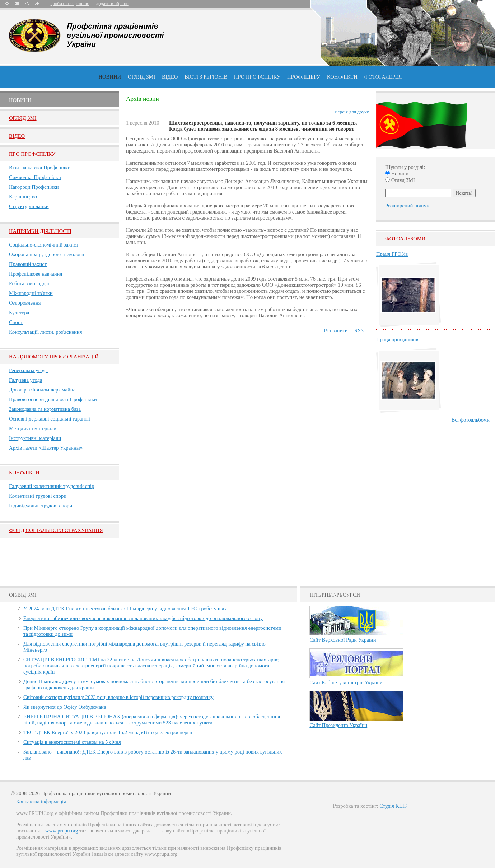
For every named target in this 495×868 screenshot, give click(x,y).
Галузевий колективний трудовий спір (52, 486)
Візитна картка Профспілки (40, 168)
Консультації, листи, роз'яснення (45, 332)
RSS (359, 330)
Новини (110, 77)
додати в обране (112, 3)
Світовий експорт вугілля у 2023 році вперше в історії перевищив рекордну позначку (118, 697)
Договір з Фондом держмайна (42, 390)
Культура (19, 313)
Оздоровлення (25, 303)
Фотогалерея (383, 77)
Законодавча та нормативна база (45, 409)
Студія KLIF (393, 806)
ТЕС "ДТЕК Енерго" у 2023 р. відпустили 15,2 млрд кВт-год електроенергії (108, 732)
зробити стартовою (70, 3)
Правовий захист (28, 264)
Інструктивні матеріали (35, 438)
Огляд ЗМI (23, 118)
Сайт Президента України (338, 725)
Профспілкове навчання (36, 274)
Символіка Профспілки (35, 177)
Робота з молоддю (29, 283)
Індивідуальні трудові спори (41, 506)
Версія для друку (352, 112)
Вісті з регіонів (206, 77)
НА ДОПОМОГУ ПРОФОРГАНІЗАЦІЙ (54, 357)
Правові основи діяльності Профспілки (53, 399)
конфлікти (342, 77)
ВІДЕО (170, 77)
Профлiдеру (304, 77)
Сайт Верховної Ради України (343, 640)
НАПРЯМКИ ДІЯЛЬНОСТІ (40, 231)
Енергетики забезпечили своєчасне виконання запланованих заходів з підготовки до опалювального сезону (143, 618)
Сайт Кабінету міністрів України (346, 682)
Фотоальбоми (405, 239)
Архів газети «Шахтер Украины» (46, 448)
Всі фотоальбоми (471, 420)
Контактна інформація (41, 802)
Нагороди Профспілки (34, 187)
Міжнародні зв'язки (31, 293)
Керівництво (23, 197)
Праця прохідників (397, 339)
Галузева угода (25, 380)
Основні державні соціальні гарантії (50, 419)
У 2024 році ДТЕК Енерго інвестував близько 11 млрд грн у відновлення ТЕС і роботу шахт (126, 609)
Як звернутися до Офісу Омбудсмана (65, 707)
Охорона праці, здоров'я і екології (47, 254)
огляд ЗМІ (142, 77)
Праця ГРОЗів (392, 254)
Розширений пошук (407, 206)
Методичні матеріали (33, 428)
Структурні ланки (29, 206)
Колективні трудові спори (38, 496)
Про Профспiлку (32, 154)
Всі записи (336, 330)
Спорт (16, 322)
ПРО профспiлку (257, 77)
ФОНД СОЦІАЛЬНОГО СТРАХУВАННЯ (56, 530)
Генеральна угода (28, 370)
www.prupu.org (62, 831)
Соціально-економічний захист (44, 245)
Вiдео (17, 136)
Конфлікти (24, 473)
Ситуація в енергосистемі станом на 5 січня (72, 742)
